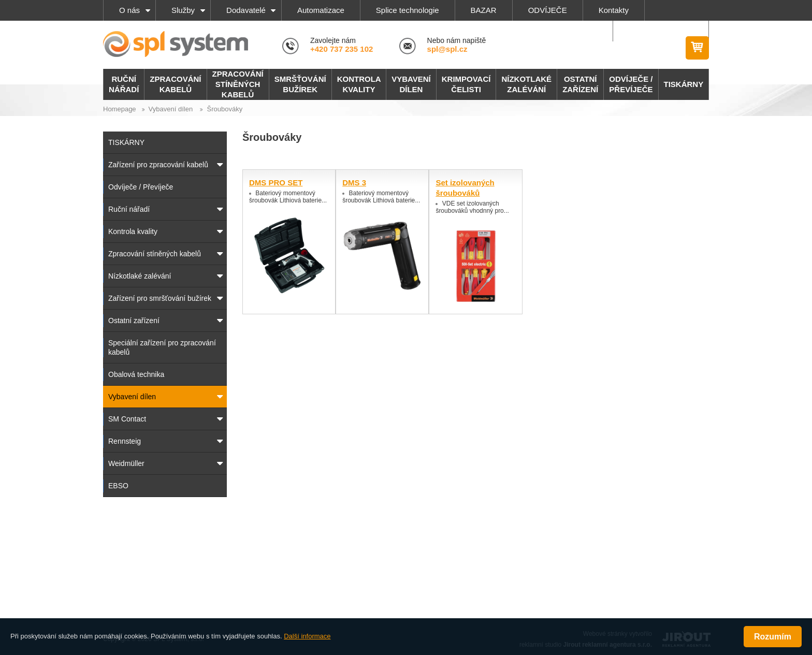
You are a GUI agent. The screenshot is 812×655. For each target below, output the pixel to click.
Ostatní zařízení (134, 321)
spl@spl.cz (447, 49)
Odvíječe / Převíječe (141, 187)
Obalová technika (136, 374)
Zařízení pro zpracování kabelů (158, 165)
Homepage (120, 109)
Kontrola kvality (133, 231)
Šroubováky (224, 109)
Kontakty (614, 10)
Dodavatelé (246, 10)
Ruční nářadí (129, 209)
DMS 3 (354, 183)
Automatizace (321, 10)
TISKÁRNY (126, 142)
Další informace (307, 636)
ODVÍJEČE (548, 10)
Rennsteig (125, 441)
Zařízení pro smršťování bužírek (160, 298)
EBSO (118, 486)
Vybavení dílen (171, 109)
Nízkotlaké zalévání (140, 276)
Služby (183, 10)
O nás (129, 10)
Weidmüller (126, 463)
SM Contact (127, 419)
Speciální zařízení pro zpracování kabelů (162, 347)
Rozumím (773, 637)
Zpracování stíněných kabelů (155, 254)
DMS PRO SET (276, 183)
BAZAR (484, 10)
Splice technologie (408, 10)
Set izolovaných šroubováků (465, 188)
